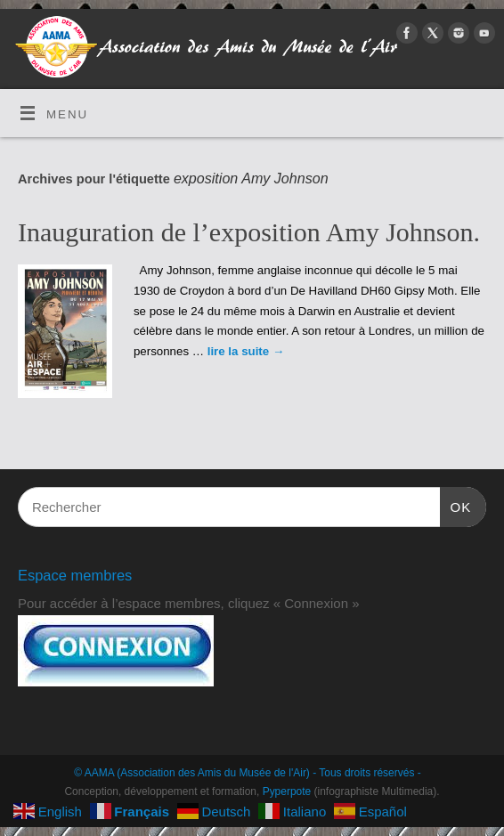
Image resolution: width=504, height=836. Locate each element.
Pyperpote (287, 791)
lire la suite (246, 351)
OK (456, 505)
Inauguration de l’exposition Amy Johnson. (249, 232)
